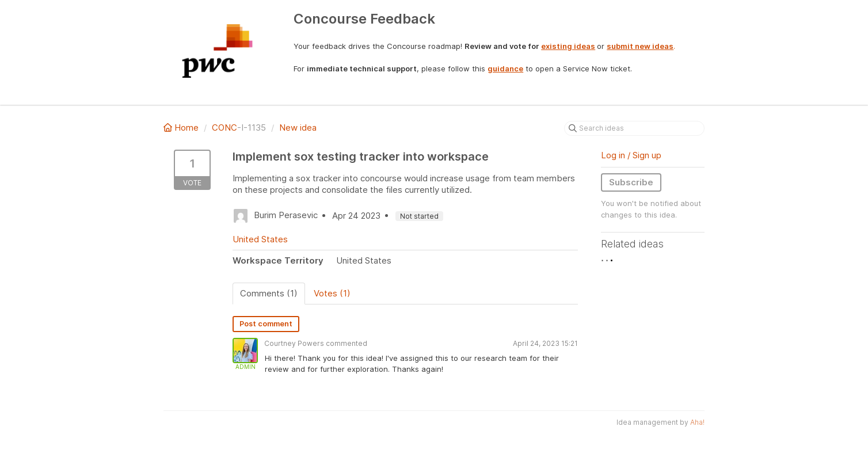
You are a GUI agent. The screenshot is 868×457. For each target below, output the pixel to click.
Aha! (697, 422)
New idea (298, 127)
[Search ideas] (634, 128)
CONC (224, 127)
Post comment (266, 324)
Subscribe (631, 182)
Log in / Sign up (631, 155)
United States (260, 239)
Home (182, 127)
